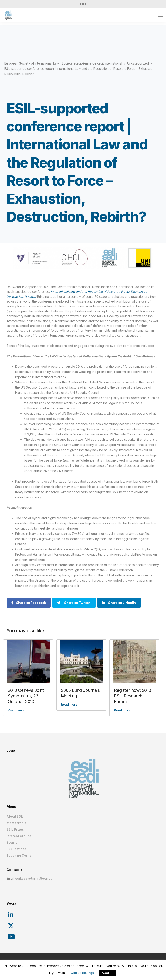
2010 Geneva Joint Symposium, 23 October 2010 (26, 696)
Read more (16, 710)
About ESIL (15, 816)
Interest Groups (19, 836)
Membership (16, 823)
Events (12, 842)
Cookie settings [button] (82, 973)
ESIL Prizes (15, 829)
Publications (16, 849)
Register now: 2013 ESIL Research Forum (132, 696)
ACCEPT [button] (108, 973)
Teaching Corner (20, 855)
